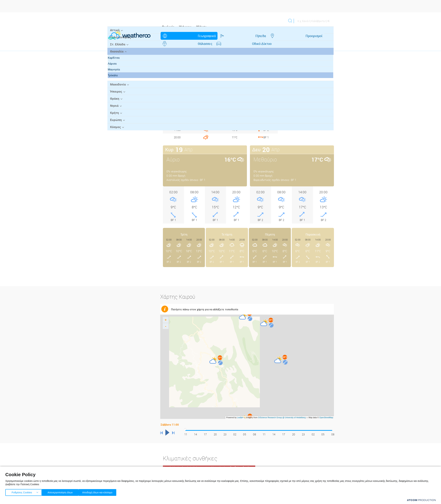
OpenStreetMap (326, 410)
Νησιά (114, 131)
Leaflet (240, 410)
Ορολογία (168, 27)
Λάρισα (115, 89)
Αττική (114, 57)
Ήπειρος (115, 117)
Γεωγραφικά (178, 36)
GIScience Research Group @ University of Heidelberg (282, 410)
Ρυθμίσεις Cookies (22, 492)
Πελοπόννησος (119, 63)
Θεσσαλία (116, 77)
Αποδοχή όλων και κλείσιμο (103, 492)
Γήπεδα (204, 36)
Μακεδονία (117, 110)
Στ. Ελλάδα (117, 70)
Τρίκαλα (116, 101)
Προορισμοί (230, 36)
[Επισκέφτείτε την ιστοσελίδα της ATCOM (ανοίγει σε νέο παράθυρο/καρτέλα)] (421, 500)
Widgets (201, 27)
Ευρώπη (115, 145)
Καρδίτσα (117, 84)
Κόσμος (115, 152)
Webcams (185, 27)
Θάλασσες (258, 36)
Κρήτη (114, 138)
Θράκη (114, 124)
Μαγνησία (117, 95)
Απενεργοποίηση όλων (62, 492)
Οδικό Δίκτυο (288, 36)
